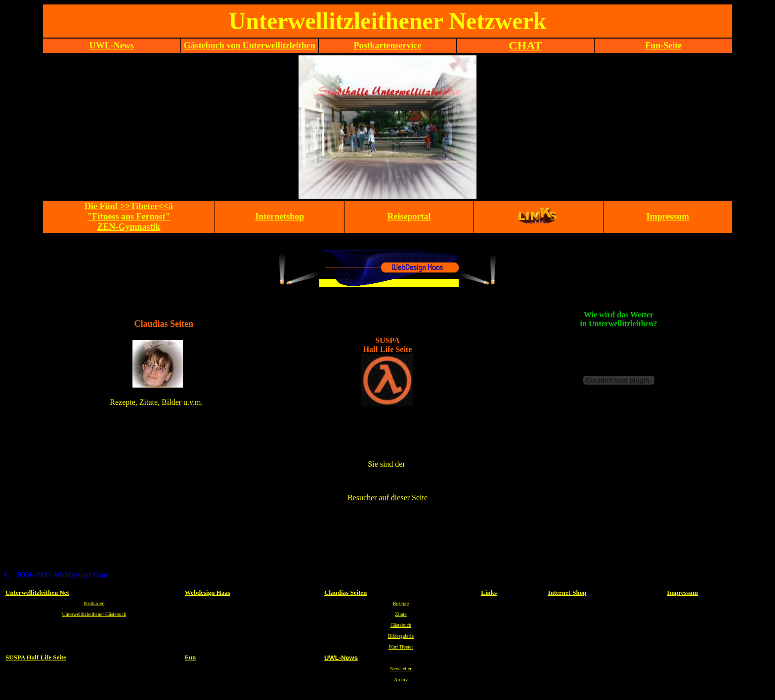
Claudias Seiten (345, 592)
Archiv (401, 679)
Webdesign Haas (208, 592)
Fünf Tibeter (401, 647)
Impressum (682, 592)
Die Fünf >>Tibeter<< (129, 217)
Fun (190, 657)
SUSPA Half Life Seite (36, 657)
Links (489, 592)
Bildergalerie (401, 636)
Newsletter (401, 669)
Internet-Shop (567, 592)
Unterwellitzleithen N (35, 592)
